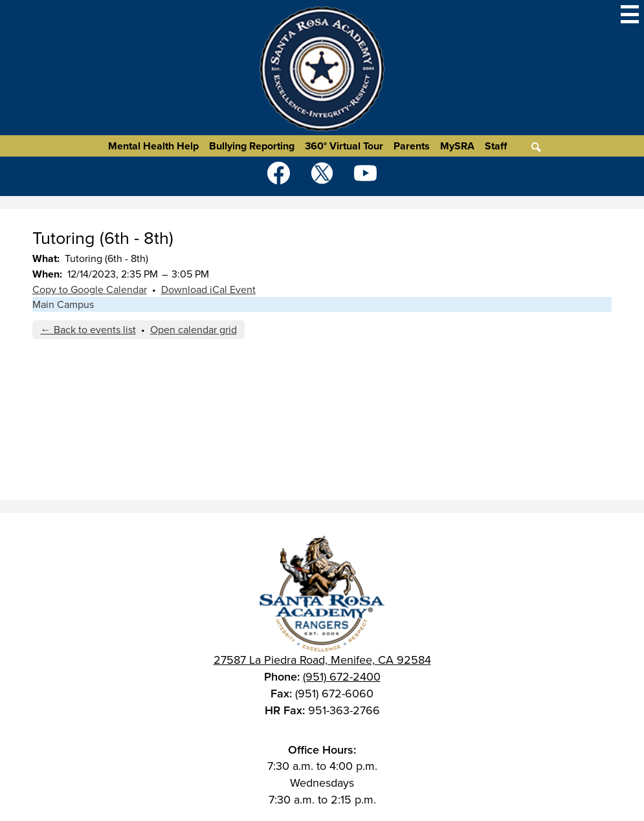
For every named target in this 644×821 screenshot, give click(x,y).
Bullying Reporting (252, 146)
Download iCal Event (208, 290)
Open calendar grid (194, 330)
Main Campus (63, 304)
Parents (412, 146)
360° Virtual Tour (344, 146)
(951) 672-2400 (342, 677)
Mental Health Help (153, 146)
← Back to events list (88, 330)
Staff (496, 146)
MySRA (457, 146)
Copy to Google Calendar (90, 290)
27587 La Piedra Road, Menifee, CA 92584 (322, 660)
